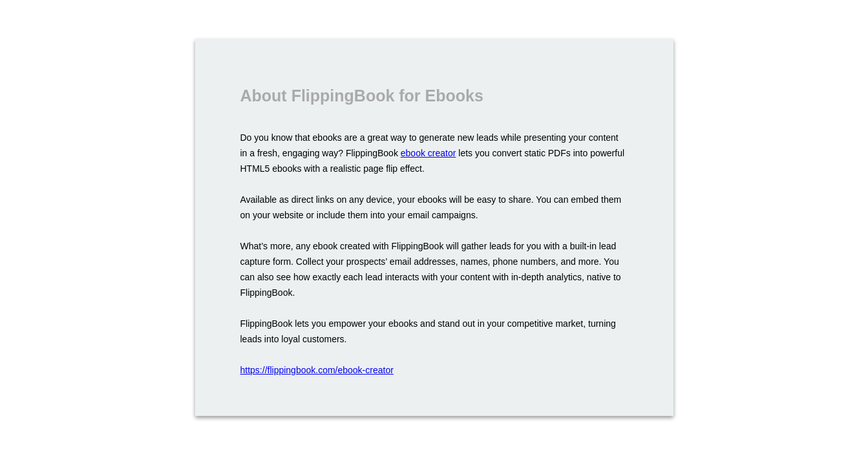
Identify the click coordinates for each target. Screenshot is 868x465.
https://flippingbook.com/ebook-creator (317, 370)
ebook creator (429, 153)
